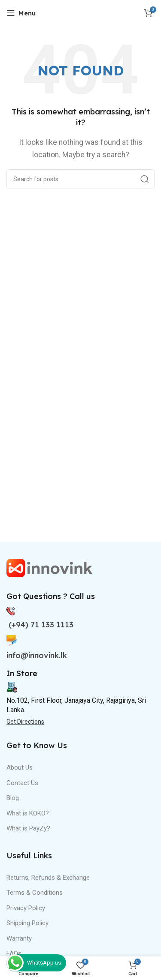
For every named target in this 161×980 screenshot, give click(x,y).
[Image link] (49, 567)
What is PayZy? (28, 828)
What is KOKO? (28, 813)
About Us (20, 767)
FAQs (14, 953)
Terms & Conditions (35, 893)
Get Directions (25, 722)
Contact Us (22, 783)
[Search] (80, 179)
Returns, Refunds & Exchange (48, 878)
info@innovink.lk (37, 655)
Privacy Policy (26, 908)
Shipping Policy (27, 923)
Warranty (19, 938)
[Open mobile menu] (21, 13)
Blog (13, 798)
